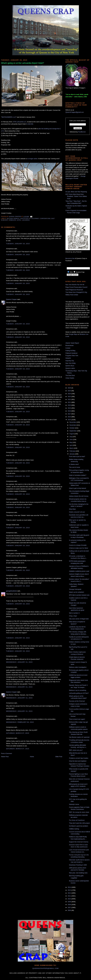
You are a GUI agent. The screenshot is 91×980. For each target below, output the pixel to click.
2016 (70, 417)
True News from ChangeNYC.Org (76, 292)
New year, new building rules (78, 873)
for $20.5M (30, 124)
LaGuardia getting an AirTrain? (79, 693)
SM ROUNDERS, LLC (9, 117)
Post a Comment (6, 753)
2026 (70, 388)
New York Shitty (71, 363)
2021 (70, 402)
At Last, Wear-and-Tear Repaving (76, 192)
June (71, 439)
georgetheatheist (11, 591)
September (73, 431)
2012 (70, 893)
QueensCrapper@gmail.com (75, 112)
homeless (12, 220)
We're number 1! (74, 613)
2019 (70, 408)
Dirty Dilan (72, 509)
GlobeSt (68, 358)
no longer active (32, 159)
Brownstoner (70, 345)
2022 (70, 399)
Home (32, 757)
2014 (70, 887)
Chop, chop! (73, 616)
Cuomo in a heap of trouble (78, 545)
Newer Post (5, 757)
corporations (45, 219)
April (71, 445)
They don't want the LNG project (79, 823)
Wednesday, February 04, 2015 (20, 722)
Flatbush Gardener (71, 353)
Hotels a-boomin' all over (77, 512)
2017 (70, 414)
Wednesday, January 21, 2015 (19, 662)
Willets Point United (72, 295)
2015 (70, 420)
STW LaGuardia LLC (20, 122)
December (73, 422)
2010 (70, 899)
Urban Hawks (70, 378)
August (72, 434)
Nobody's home (74, 804)
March (72, 448)
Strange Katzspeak (75, 589)
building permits (13, 219)
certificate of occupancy (30, 219)
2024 (70, 394)
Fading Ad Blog (70, 351)
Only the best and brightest (78, 761)
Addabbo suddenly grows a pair (79, 571)
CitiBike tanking (74, 829)
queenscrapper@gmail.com (45, 968)
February (73, 451)
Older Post (59, 757)
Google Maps (73, 334)
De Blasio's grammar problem (79, 826)
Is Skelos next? (74, 464)
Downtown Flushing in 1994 (78, 865)
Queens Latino (70, 368)
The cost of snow (74, 467)
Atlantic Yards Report (72, 343)
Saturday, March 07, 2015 (18, 733)
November (73, 425)
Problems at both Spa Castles (79, 758)
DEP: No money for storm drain (79, 812)
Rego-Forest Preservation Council (76, 287)
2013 (70, 890)
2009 (70, 902)
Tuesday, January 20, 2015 (18, 244)
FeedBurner (82, 132)
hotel (19, 220)
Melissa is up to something (78, 690)
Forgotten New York (72, 356)
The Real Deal (70, 375)
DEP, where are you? (76, 750)
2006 (70, 910)
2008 (70, 905)
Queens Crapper (15, 217)
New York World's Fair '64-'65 (75, 285)
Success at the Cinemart (77, 701)
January (72, 454)
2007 (70, 907)
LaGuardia (26, 220)
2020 (70, 405)
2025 (70, 391)
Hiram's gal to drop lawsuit (77, 488)
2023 (70, 397)
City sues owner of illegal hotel (79, 619)
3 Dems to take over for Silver (79, 548)
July (71, 437)
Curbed (68, 348)
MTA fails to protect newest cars (79, 595)
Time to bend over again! (77, 719)
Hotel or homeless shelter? (78, 475)
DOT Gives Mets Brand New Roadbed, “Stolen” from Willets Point (76, 196)
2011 (70, 896)
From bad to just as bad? (77, 456)
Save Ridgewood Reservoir (74, 290)
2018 (70, 411)
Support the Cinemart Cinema (79, 842)
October (72, 428)
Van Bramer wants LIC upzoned (79, 737)
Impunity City (70, 361)
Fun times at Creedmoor (77, 820)
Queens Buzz (70, 366)
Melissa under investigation (78, 667)
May (71, 442)
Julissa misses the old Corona (79, 496)
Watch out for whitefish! (77, 592)
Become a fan (70, 258)
